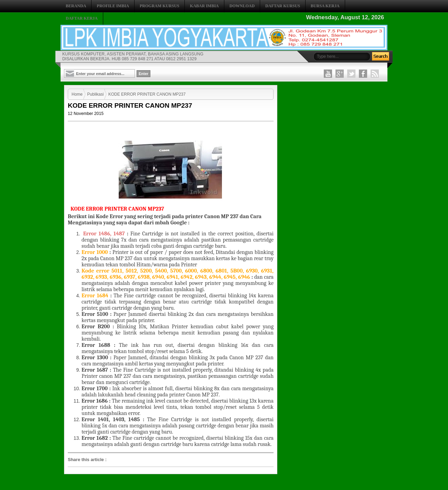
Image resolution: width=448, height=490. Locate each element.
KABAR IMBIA (204, 6)
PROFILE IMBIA (113, 6)
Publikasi (95, 94)
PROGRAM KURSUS (159, 6)
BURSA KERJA (325, 6)
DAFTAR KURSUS (283, 6)
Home (77, 94)
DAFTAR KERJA (82, 18)
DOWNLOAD (242, 6)
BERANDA (76, 6)
